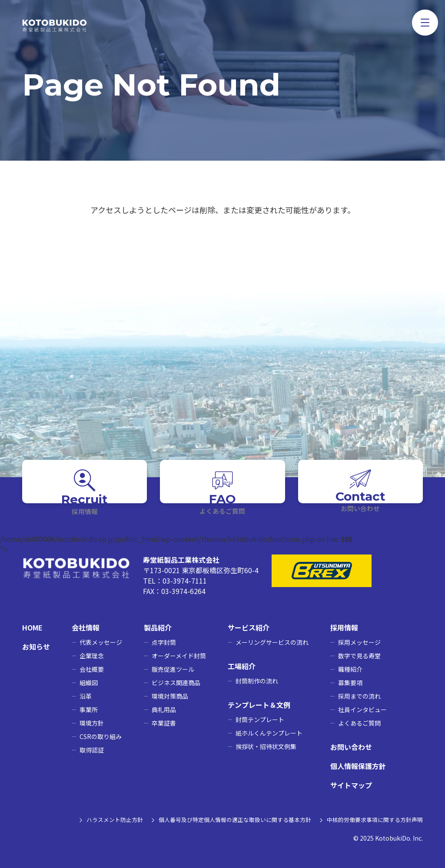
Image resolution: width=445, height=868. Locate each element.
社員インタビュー (362, 710)
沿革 (86, 696)
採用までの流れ (359, 696)
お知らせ (36, 647)
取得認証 (92, 750)
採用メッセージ (359, 642)
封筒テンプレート (260, 719)
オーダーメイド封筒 (179, 656)
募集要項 (350, 683)
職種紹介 (350, 669)
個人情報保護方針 (358, 766)
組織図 (89, 683)
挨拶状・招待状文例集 (266, 746)
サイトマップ (351, 785)
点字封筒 (164, 642)
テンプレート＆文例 (259, 705)
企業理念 (92, 656)
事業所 (89, 710)
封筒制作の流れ (257, 681)
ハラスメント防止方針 (93, 819)
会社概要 (92, 669)
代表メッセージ (101, 642)
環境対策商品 (170, 696)
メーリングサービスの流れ (272, 642)
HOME (32, 627)
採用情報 (344, 627)
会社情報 (86, 627)
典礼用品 (164, 710)
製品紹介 (158, 627)
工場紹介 (242, 666)
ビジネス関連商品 (176, 683)
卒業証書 (164, 723)
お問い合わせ (351, 747)
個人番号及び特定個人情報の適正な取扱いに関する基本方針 (222, 819)
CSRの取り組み (101, 736)
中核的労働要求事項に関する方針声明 (371, 819)
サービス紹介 (249, 627)
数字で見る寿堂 (359, 656)
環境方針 (92, 723)
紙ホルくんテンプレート (269, 733)
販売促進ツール (173, 669)
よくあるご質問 (359, 723)
